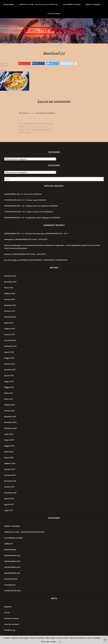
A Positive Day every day (54, 31)
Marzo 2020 (9, 458)
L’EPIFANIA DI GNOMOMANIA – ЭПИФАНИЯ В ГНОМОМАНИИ (43, 260)
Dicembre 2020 (10, 417)
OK (60, 642)
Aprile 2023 (9, 323)
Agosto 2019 (9, 499)
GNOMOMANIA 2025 (12, 573)
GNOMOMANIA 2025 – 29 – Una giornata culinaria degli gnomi (28, 218)
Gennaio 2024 (10, 311)
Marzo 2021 (8, 399)
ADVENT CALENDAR (93, 5)
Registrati (8, 607)
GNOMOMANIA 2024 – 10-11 (57, 234)
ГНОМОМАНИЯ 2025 (12, 591)
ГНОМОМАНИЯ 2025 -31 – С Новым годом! (21, 200)
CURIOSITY (8, 544)
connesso (32, 113)
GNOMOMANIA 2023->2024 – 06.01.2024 (31, 239)
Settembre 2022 (10, 346)
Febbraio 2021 (9, 405)
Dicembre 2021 (10, 370)
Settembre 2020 (11, 428)
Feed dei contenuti (11, 618)
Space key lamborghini (13, 245)
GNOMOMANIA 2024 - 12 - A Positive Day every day (24, 234)
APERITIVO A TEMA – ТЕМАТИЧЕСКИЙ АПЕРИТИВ (38, 5)
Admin (4, 70)
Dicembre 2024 (10, 305)
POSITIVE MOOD (54, 14)
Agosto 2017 (9, 504)
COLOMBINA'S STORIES (13, 538)
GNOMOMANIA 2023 (12, 561)
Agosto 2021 (9, 376)
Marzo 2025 (9, 288)
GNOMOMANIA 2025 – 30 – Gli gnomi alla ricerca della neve (27, 206)
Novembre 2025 (10, 282)
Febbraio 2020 (10, 463)
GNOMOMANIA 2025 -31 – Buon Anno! (19, 194)
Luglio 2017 (8, 510)
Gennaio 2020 (10, 469)
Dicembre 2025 (10, 276)
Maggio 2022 (9, 358)
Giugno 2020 (9, 440)
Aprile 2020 (9, 452)
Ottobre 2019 (9, 487)
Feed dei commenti (12, 624)
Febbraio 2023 (10, 329)
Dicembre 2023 (10, 317)
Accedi (7, 612)
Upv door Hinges (11, 260)
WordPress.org (10, 630)
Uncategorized (10, 585)
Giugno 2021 (9, 381)
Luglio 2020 (9, 434)
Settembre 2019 (10, 493)
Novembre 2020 (10, 422)
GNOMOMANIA (9, 5)
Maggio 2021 (9, 387)
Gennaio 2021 (9, 411)
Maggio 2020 (9, 446)
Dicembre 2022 (10, 340)
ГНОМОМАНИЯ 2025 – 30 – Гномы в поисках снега (24, 212)
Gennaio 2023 (10, 335)
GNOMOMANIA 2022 (12, 556)
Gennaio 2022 (9, 364)
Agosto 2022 (9, 352)
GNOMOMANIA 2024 (12, 567)
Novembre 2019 (10, 481)
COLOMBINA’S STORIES (72, 5)
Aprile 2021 (8, 393)
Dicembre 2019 (10, 475)
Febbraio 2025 (10, 293)
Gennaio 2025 (9, 299)
